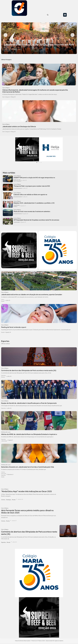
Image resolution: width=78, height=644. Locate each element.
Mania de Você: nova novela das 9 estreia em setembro (32, 212)
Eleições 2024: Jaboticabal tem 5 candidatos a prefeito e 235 (34, 204)
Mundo (3, 378)
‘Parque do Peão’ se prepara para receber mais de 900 (32, 187)
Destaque (6, 48)
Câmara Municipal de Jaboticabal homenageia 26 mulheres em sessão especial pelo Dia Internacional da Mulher (35, 92)
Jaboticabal (17, 206)
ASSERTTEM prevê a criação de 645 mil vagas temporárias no (34, 178)
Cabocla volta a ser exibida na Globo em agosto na (30, 195)
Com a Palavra (7, 42)
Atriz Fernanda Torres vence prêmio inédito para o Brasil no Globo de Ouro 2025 (27, 512)
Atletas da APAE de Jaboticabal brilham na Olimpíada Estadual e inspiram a (29, 435)
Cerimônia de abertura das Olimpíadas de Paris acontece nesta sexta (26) (29, 371)
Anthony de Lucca (6, 433)
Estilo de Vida (17, 181)
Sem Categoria (7, 51)
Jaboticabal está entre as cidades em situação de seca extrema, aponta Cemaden (32, 295)
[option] (39, 38)
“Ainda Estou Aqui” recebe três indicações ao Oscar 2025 (26, 492)
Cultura (3, 473)
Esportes (3, 376)
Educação (4, 474)
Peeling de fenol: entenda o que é (14, 328)
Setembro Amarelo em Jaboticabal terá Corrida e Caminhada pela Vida (28, 468)
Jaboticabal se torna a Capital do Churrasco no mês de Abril (39, 45)
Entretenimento (8, 50)
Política (15, 207)
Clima (3, 300)
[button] (65, 15)
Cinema (3, 500)
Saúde (3, 302)
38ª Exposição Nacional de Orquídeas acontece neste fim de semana (36, 221)
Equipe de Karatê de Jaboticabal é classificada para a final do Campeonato (29, 404)
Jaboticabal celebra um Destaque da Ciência (19, 127)
